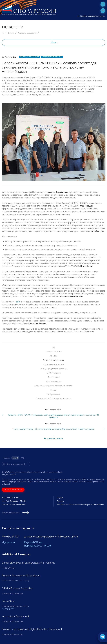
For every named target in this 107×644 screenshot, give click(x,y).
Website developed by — (15, 513)
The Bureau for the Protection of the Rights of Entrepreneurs (80, 505)
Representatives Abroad (38, 546)
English (15, 458)
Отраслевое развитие (53, 364)
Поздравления (53, 394)
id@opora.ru (8, 542)
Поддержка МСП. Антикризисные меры (54, 399)
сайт (18, 304)
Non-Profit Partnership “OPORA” (14, 501)
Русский (6, 458)
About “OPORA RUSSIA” (11, 498)
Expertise (61, 501)
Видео (54, 390)
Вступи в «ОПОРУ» (13, 490)
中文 (23, 458)
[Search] (16, 464)
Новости (11, 33)
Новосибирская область (52, 57)
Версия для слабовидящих (91, 16)
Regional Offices (33, 542)
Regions (60, 498)
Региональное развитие (27, 33)
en (103, 11)
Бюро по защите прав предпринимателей (53, 386)
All (54, 347)
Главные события (53, 352)
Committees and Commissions (14, 505)
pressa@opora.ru (8, 609)
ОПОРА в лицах (54, 373)
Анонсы (54, 356)
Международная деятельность (54, 369)
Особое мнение (54, 381)
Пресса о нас (53, 377)
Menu (54, 43)
